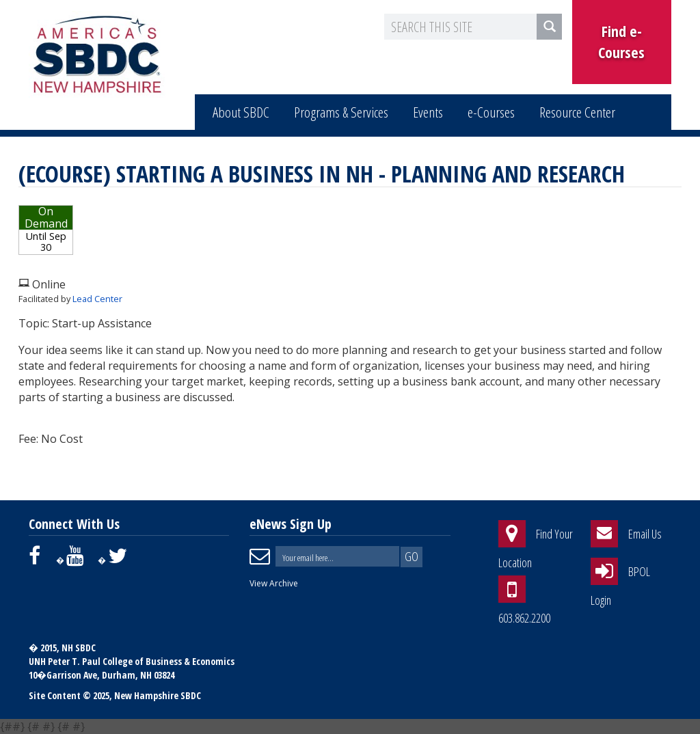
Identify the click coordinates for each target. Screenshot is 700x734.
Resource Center (577, 112)
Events (428, 112)
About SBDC (241, 112)
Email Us (645, 534)
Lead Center (97, 299)
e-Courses (491, 112)
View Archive (274, 583)
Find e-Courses (621, 41)
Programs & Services (341, 112)
